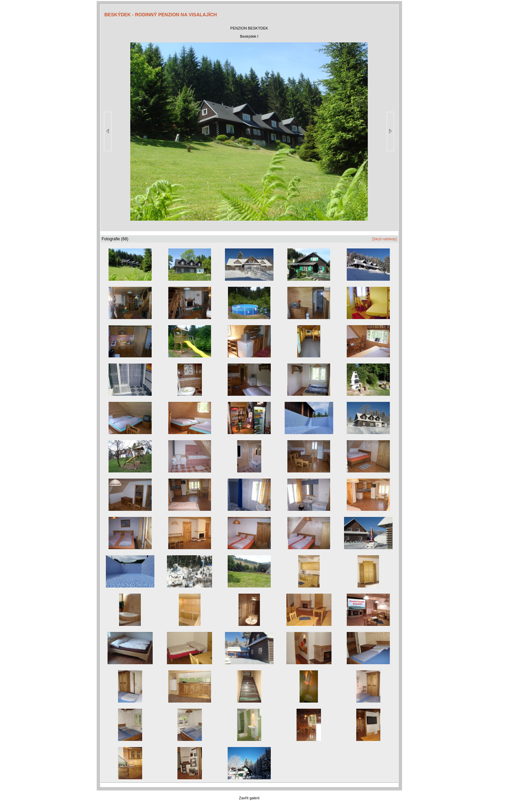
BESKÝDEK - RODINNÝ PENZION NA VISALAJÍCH (161, 15)
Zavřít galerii (249, 798)
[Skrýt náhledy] (385, 239)
